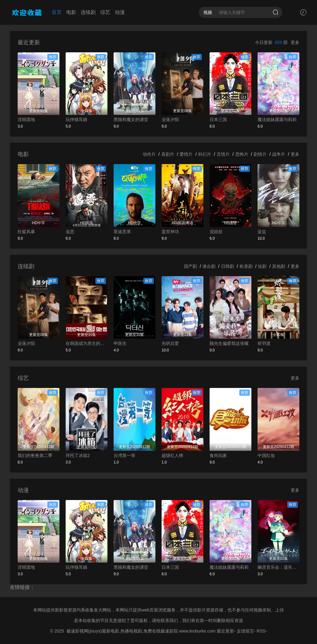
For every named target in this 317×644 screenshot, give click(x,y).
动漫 (120, 12)
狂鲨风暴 (26, 232)
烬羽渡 (264, 343)
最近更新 (225, 631)
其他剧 (279, 266)
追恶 (70, 232)
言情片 (223, 154)
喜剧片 (168, 154)
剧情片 (260, 154)
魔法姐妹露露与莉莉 (277, 120)
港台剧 (209, 266)
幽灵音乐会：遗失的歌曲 (278, 567)
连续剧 (88, 12)
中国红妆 (266, 455)
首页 (57, 12)
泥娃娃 (216, 232)
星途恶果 (122, 232)
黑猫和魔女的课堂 (131, 120)
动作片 (149, 154)
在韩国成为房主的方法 (87, 343)
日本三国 (218, 120)
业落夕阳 (170, 120)
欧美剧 (246, 266)
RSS (261, 631)
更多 (295, 42)
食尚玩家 (218, 455)
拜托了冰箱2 (78, 455)
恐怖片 (242, 154)
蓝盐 (262, 232)
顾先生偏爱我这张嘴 (229, 343)
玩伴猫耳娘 (76, 120)
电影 (71, 12)
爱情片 (186, 154)
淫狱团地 (26, 120)
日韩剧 (228, 266)
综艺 (105, 12)
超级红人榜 (172, 455)
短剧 (262, 266)
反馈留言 (245, 631)
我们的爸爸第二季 (35, 455)
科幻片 (205, 154)
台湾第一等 (124, 455)
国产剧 (190, 266)
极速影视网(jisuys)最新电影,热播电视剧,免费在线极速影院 (122, 631)
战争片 (279, 154)
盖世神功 (170, 232)
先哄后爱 (170, 343)
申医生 (120, 343)
